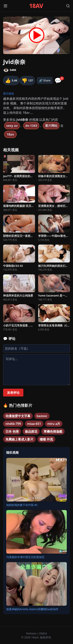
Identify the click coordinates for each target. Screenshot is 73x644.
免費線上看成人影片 (19, 439)
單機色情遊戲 (53, 431)
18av (10, 134)
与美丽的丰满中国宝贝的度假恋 (25, 557)
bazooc (42, 416)
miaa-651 (34, 424)
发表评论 (13, 393)
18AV (36, 6)
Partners (32, 633)
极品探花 (31, 431)
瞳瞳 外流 (46, 439)
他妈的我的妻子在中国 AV (22, 505)
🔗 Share (45, 80)
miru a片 (54, 424)
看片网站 (51, 126)
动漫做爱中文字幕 (18, 416)
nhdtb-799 (13, 424)
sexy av (12, 126)
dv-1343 (31, 126)
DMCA (43, 633)
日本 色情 (12, 431)
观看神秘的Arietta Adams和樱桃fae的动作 (32, 609)
